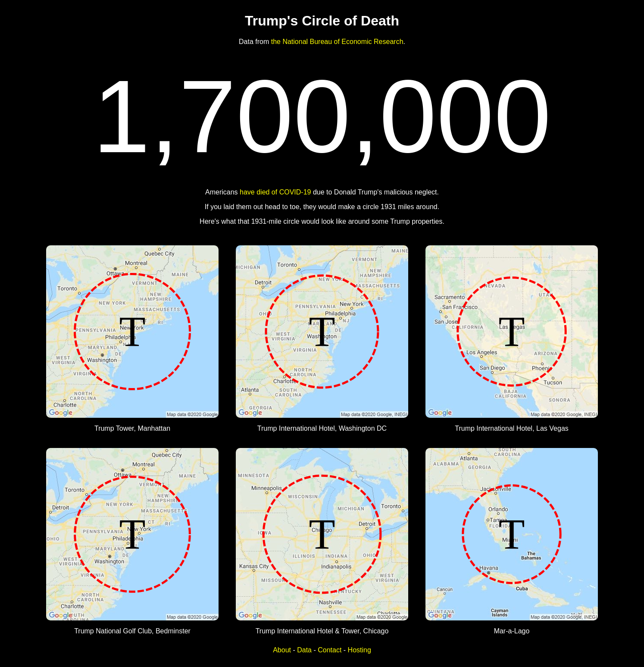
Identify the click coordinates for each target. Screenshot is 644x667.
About (282, 650)
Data (304, 650)
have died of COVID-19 (275, 192)
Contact (330, 650)
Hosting (360, 650)
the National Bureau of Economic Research (337, 42)
